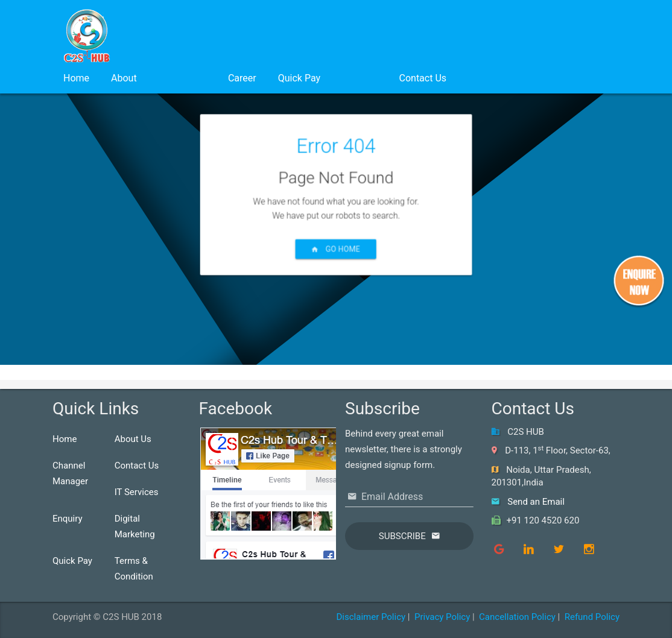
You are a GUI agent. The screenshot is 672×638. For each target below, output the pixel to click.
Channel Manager (70, 473)
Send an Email (536, 502)
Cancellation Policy (517, 617)
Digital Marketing (135, 526)
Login (360, 78)
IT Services (137, 492)
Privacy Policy (442, 617)
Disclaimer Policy (371, 617)
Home (76, 78)
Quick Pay (299, 78)
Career (242, 78)
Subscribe (402, 536)
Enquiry (68, 519)
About (124, 78)
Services (182, 78)
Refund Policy (592, 617)
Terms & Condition (134, 569)
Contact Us (423, 78)
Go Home (336, 262)
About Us (133, 439)
